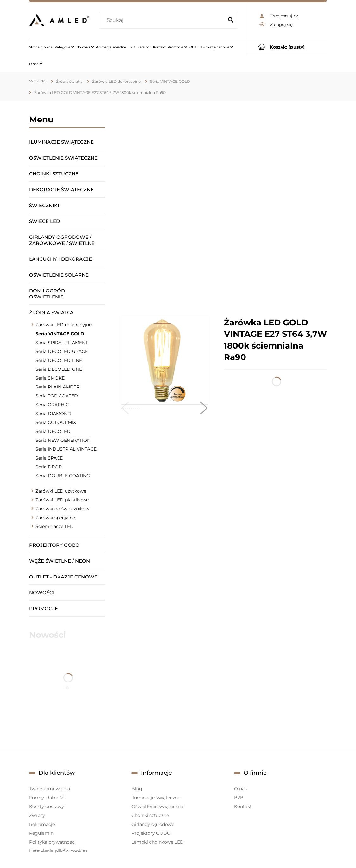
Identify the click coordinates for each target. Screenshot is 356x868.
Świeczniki (44, 205)
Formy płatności (47, 798)
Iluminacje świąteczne (61, 142)
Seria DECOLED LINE (59, 360)
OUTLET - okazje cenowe (63, 577)
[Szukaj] (231, 20)
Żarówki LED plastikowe (62, 500)
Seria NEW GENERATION (63, 440)
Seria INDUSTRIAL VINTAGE (66, 449)
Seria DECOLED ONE (59, 369)
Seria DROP (49, 467)
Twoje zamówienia (50, 789)
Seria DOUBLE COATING (63, 476)
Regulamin (41, 833)
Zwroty (37, 815)
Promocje (44, 608)
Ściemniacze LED (55, 526)
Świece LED (44, 221)
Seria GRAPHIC (52, 405)
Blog (137, 789)
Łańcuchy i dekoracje (60, 259)
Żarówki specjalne (55, 518)
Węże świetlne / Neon (60, 561)
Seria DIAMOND (53, 414)
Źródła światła (51, 313)
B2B (239, 798)
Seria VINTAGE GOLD (60, 334)
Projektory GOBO (54, 545)
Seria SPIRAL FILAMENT (62, 343)
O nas (240, 789)
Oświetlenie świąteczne (63, 158)
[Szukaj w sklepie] (163, 20)
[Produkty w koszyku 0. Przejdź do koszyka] (287, 47)
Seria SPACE (49, 458)
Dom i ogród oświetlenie (47, 294)
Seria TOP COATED (57, 396)
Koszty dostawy (47, 806)
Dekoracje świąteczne (61, 189)
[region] (224, 209)
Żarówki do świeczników (62, 509)
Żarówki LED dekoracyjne (64, 325)
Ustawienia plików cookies (58, 851)
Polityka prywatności (52, 842)
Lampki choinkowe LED (158, 842)
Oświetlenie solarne (59, 275)
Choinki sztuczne (54, 174)
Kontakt (243, 806)
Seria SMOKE (50, 378)
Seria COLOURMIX (56, 422)
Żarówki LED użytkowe (61, 491)
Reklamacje (42, 824)
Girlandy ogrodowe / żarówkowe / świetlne (62, 240)
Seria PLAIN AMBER (57, 387)
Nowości (42, 593)
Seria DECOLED (53, 431)
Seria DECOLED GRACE (62, 351)
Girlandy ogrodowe (153, 824)
